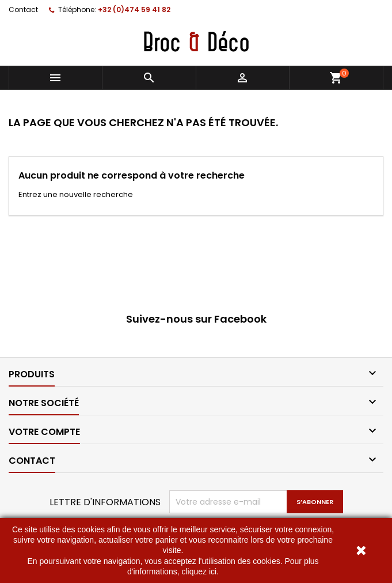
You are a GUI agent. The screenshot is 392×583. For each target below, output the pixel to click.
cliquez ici (199, 571)
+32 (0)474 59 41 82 (134, 10)
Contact (23, 10)
